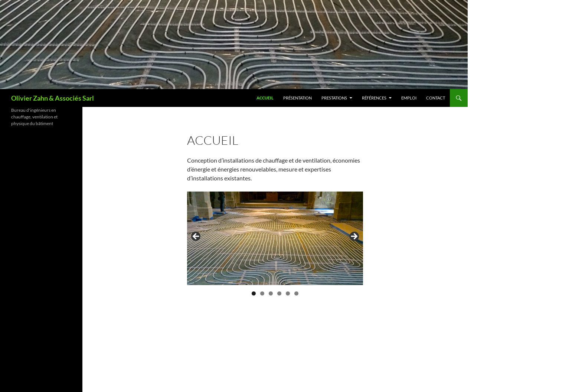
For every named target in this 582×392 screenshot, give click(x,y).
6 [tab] (296, 293)
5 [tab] (288, 293)
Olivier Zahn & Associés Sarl (53, 98)
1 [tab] (254, 293)
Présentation (297, 98)
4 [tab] (279, 293)
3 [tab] (271, 293)
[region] (275, 239)
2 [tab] (262, 293)
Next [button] (354, 237)
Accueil (265, 98)
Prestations (334, 98)
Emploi (409, 98)
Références (374, 98)
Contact (436, 98)
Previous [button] (196, 237)
